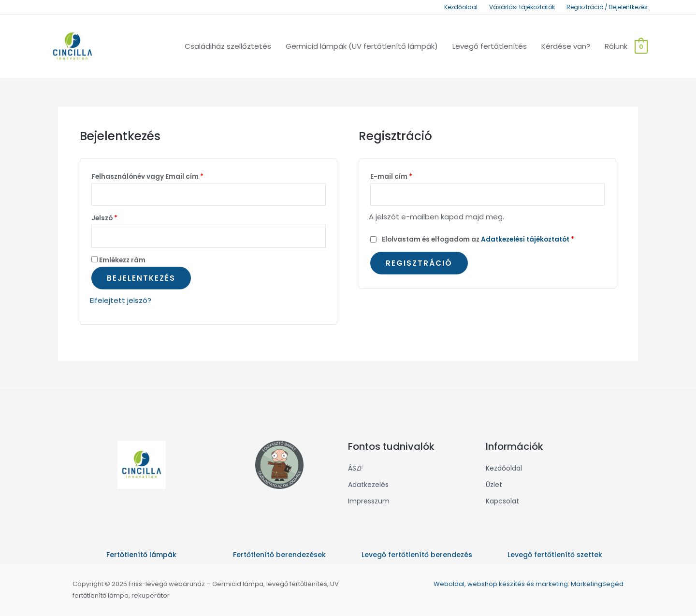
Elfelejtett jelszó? (121, 300)
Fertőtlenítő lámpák (141, 555)
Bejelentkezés (141, 278)
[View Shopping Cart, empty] (641, 46)
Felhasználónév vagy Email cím (147, 177)
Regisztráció (419, 263)
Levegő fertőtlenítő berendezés (417, 555)
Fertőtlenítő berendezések (279, 555)
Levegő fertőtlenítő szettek (555, 555)
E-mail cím (391, 177)
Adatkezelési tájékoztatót (525, 239)
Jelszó (104, 218)
